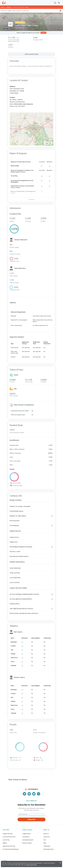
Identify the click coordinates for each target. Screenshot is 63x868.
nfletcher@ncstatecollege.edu (23, 104)
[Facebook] (29, 794)
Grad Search (26, 837)
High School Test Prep (9, 846)
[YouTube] (34, 794)
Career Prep (6, 840)
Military (5, 843)
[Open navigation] (59, 3)
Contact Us (47, 837)
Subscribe (32, 819)
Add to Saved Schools (32, 54)
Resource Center (27, 843)
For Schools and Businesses (11, 849)
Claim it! (43, 33)
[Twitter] (24, 794)
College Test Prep (8, 834)
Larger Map (5, 28)
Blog (45, 843)
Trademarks (47, 846)
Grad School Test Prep (9, 837)
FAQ (45, 840)
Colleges (8, 7)
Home (2, 7)
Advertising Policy (48, 849)
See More (32, 200)
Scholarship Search (28, 840)
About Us (46, 834)
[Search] (55, 3)
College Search (27, 834)
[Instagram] (39, 794)
